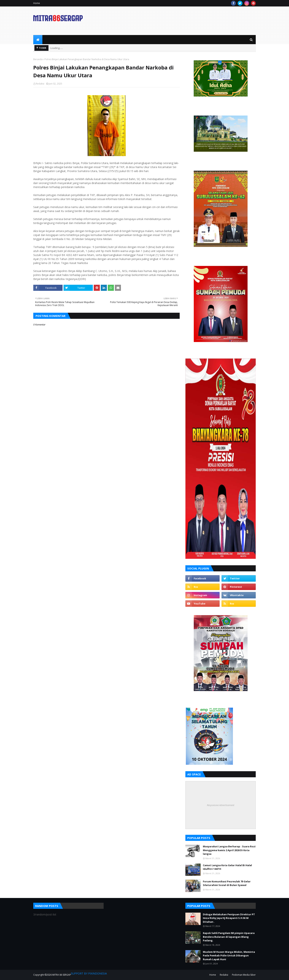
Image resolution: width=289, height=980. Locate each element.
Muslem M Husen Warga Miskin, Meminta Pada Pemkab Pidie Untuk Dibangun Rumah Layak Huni (229, 956)
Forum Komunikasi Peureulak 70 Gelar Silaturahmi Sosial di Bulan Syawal (227, 883)
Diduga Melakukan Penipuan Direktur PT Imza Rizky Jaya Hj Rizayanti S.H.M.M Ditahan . (229, 918)
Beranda (38, 59)
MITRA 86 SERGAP (62, 975)
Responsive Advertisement (221, 805)
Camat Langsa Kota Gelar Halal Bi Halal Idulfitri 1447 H (227, 867)
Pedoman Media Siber (244, 975)
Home (37, 3)
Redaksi (40, 84)
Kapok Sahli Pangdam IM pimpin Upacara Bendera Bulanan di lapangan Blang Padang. (229, 937)
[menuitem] (38, 40)
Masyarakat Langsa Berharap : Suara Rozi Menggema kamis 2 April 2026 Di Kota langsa (229, 850)
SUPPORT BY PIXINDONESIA (89, 973)
